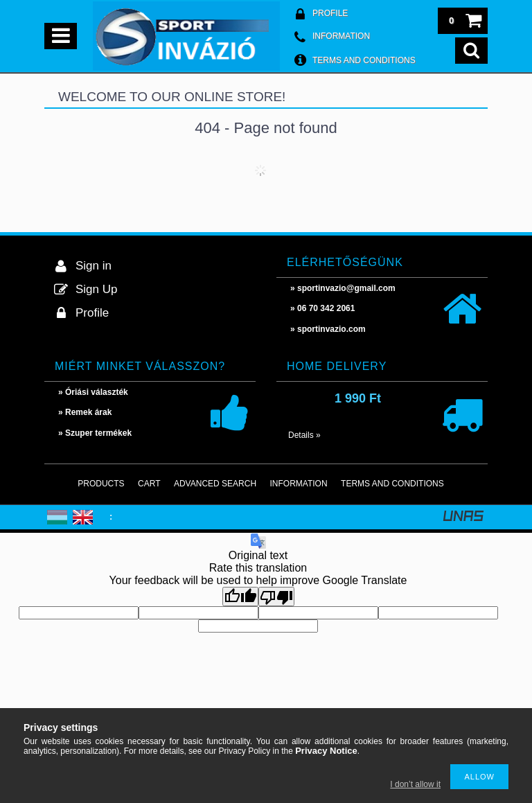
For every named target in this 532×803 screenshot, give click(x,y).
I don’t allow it (415, 784)
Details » (304, 435)
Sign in (94, 266)
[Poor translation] (276, 597)
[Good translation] (240, 597)
